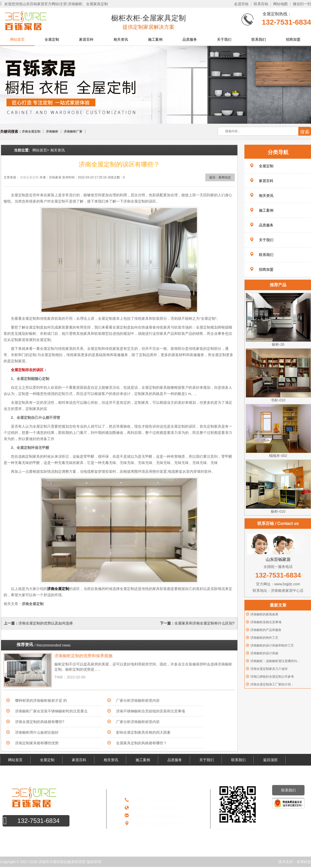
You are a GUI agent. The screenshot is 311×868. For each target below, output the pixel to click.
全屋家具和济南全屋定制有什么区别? (204, 623)
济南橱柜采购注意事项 (266, 622)
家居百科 (86, 39)
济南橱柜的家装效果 (264, 614)
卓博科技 (304, 862)
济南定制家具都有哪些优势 (37, 743)
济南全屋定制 (31, 131)
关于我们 (224, 39)
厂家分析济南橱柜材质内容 (138, 700)
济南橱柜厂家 (73, 131)
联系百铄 (261, 4)
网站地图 (280, 4)
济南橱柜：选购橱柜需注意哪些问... (275, 661)
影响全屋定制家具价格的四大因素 (143, 732)
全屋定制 (52, 39)
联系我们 (259, 39)
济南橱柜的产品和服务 (266, 630)
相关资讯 (121, 39)
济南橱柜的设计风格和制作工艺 (272, 645)
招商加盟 (293, 39)
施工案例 (155, 39)
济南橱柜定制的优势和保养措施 (83, 656)
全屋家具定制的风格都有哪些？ (142, 743)
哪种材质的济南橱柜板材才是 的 (41, 700)
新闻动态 (225, 177)
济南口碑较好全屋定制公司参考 (272, 677)
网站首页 (17, 39)
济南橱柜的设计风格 (264, 653)
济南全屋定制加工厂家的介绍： (272, 684)
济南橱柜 (52, 131)
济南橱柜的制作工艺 (264, 638)
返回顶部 (270, 760)
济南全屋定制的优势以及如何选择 (46, 623)
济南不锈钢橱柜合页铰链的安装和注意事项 (151, 711)
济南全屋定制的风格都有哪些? (40, 722)
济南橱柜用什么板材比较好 (37, 732)
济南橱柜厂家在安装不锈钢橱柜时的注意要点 (51, 711)
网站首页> (41, 150)
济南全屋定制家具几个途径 (269, 669)
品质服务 (190, 39)
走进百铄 (241, 4)
